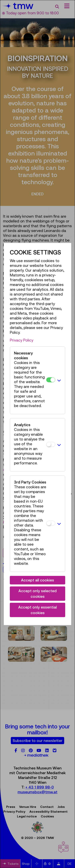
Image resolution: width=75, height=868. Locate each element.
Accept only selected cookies (37, 594)
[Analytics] (51, 444)
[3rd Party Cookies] (51, 523)
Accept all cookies (37, 580)
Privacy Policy (21, 340)
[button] (59, 380)
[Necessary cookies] (51, 380)
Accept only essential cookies (37, 610)
